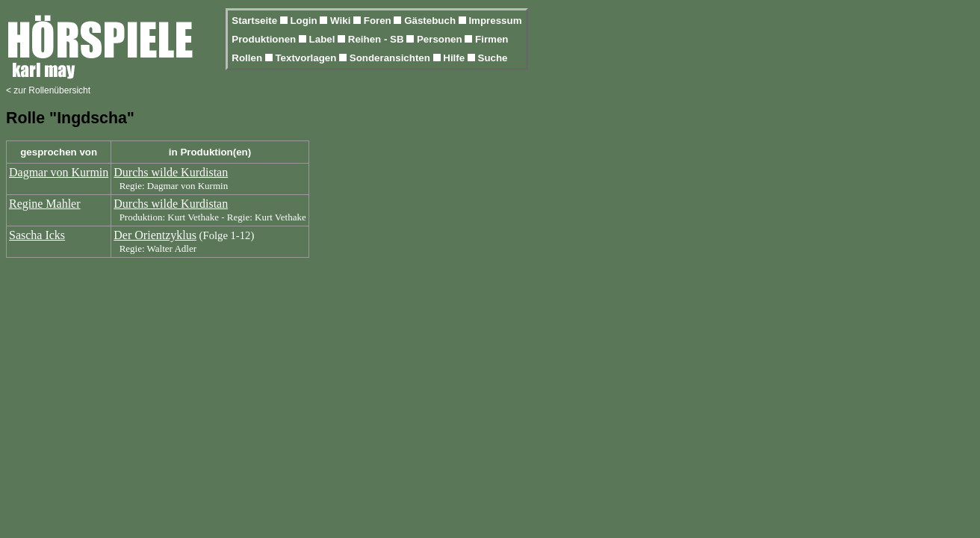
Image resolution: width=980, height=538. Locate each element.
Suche (493, 58)
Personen (441, 39)
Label (324, 39)
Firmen (491, 39)
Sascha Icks (37, 235)
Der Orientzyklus (155, 235)
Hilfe (455, 58)
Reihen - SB (378, 39)
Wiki (342, 21)
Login (305, 21)
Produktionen (265, 39)
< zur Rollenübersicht (48, 90)
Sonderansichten (391, 58)
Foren (379, 21)
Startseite (255, 21)
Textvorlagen (307, 58)
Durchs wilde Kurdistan (171, 172)
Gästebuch (431, 21)
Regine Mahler (45, 204)
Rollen (248, 58)
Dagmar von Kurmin (59, 172)
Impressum (495, 21)
